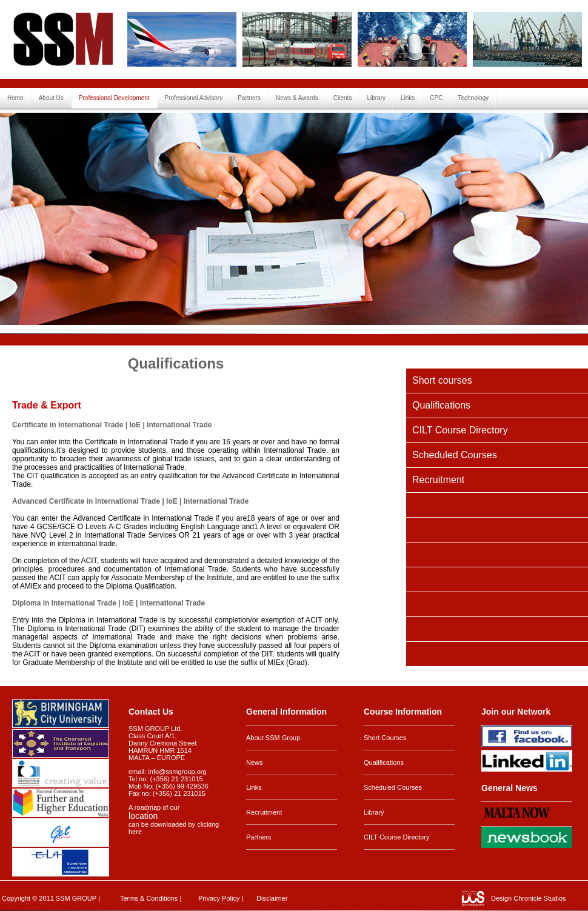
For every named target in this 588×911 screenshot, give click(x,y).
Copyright (16, 898)
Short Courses (385, 738)
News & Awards (297, 98)
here (135, 832)
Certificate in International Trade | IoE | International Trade (112, 425)
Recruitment (438, 480)
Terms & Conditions (149, 898)
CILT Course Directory (460, 430)
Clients (343, 98)
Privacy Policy (219, 898)
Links (408, 98)
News (255, 763)
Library (376, 98)
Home (15, 98)
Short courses (442, 380)
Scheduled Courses (455, 455)
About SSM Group (273, 738)
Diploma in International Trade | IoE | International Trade (109, 603)
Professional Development (114, 98)
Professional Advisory (194, 98)
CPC (436, 98)
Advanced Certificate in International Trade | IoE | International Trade (130, 501)
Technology (473, 98)
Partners (249, 98)
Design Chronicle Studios (529, 898)
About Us (51, 98)
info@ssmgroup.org (177, 772)
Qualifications (441, 405)
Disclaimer (272, 898)
